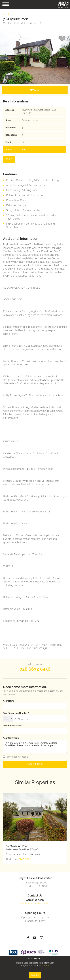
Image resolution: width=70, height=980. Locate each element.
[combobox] (8, 719)
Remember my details (17, 757)
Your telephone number (16, 713)
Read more (44, 966)
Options (35, 90)
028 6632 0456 (35, 669)
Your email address (13, 726)
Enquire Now (35, 764)
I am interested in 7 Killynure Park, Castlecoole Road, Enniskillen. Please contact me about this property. (35, 747)
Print (9, 160)
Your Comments (12, 738)
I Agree (35, 975)
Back (6, 14)
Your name (9, 701)
